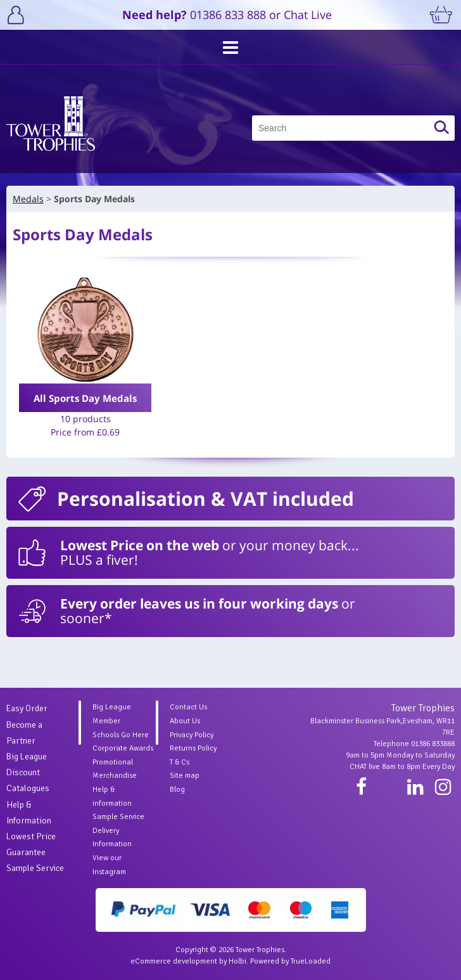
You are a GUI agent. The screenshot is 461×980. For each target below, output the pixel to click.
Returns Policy (193, 748)
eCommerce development (174, 961)
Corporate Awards (123, 748)
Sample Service (35, 868)
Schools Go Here (121, 735)
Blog (177, 790)
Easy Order (27, 708)
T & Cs (180, 762)
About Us (185, 721)
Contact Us (188, 707)
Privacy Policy (192, 735)
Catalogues (28, 788)
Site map (185, 776)
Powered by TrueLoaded (290, 961)
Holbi (237, 961)
